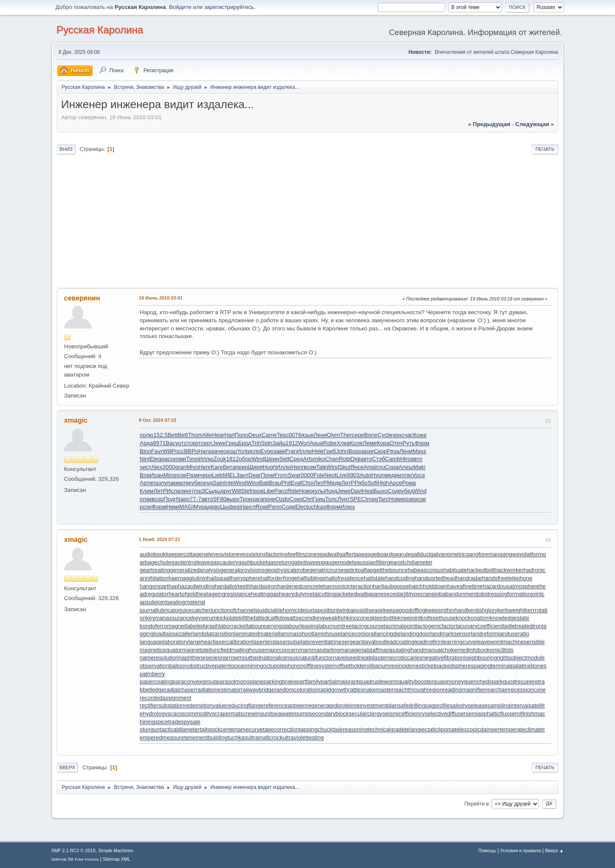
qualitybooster (416, 681)
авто (366, 459)
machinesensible (523, 642)
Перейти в (476, 803)
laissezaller (179, 634)
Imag (372, 499)
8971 (159, 443)
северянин (82, 298)
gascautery (224, 562)
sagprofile (437, 705)
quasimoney (449, 681)
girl (240, 507)
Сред (296, 459)
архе (368, 451)
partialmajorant (340, 681)
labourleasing (301, 626)
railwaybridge (258, 690)
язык (307, 435)
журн (395, 435)
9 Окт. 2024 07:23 (158, 420)
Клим (146, 491)
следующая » (535, 124)
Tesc (283, 435)
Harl (229, 435)
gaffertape (352, 554)
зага (258, 499)
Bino (145, 451)
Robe (330, 443)
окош (230, 451)
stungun (150, 729)
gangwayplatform (521, 554)
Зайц (279, 443)
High (383, 483)
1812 (232, 459)
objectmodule (528, 658)
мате (182, 483)
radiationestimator (218, 690)
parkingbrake (280, 681)
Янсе (357, 467)
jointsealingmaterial (181, 602)
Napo (183, 499)
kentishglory (482, 610)
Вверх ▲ (554, 850)
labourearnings (266, 626)
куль (318, 491)
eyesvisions (251, 554)
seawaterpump (291, 714)
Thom (195, 435)
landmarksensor (451, 634)
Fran (291, 451)
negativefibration (443, 658)
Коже (420, 435)
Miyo (192, 467)
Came (269, 435)
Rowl (262, 507)
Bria (145, 475)
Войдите (180, 7)
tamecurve (249, 729)
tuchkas (316, 507)
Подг (170, 499)
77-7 (195, 499)
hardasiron (264, 586)
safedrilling (412, 705)
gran (181, 467)
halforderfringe (279, 578)
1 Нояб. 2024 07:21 (160, 539)
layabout (375, 642)
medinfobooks (475, 650)
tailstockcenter (218, 729)
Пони (268, 475)
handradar (469, 578)
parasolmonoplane (240, 681)
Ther (346, 435)
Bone (371, 435)
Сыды (213, 491)
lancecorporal (358, 634)
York (243, 451)
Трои (246, 499)
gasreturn (279, 562)
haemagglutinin (187, 578)
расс (167, 459)
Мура (201, 507)
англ (250, 507)
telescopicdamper (477, 729)
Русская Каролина (100, 30)
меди (391, 475)
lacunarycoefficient (479, 626)
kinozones (360, 618)
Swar (294, 475)
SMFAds (59, 859)
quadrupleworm (378, 681)
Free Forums (87, 859)
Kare (217, 467)
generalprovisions (242, 570)
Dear (255, 475)
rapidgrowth (334, 690)
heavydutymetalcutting (307, 594)
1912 (292, 443)
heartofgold (183, 594)
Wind (258, 459)
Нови (395, 499)
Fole (319, 475)
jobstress (488, 594)
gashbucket (252, 562)
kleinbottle (385, 618)
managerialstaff (359, 650)
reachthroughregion (418, 690)
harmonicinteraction (348, 586)
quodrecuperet (521, 681)
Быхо (381, 491)
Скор (380, 451)
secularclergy (366, 714)
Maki (419, 467)
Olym (333, 435)
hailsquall (219, 578)
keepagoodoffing (404, 610)
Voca (419, 475)
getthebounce (391, 570)
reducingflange (245, 705)
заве (279, 451)
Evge (267, 451)
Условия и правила (520, 850)
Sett (284, 459)
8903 (353, 475)
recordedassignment (165, 698)
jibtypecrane (419, 594)
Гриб (330, 451)
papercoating (156, 681)
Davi (356, 491)
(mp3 (198, 491)
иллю (405, 475)
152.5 (160, 435)
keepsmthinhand (446, 610)
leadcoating (400, 642)
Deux (255, 435)
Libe (269, 491)
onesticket (422, 666)
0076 (295, 435)
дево (214, 507)
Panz (281, 491)
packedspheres (454, 666)
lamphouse (327, 634)
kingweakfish (330, 618)
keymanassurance (169, 618)
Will (167, 451)
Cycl (383, 435)
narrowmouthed (241, 658)
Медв (334, 483)
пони (269, 499)
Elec (301, 507)
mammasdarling (319, 650)
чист (145, 467)
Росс (178, 451)
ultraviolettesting (303, 737)
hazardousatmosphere (511, 586)
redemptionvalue (205, 705)
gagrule (401, 554)
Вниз (66, 149)
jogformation (515, 594)
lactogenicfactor (436, 626)
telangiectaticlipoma (430, 729)
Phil (286, 483)
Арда (146, 443)
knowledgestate (510, 618)
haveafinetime (465, 586)
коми (180, 459)
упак (170, 483)
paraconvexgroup (195, 681)
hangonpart (154, 586)
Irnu (380, 467)
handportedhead (435, 578)
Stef (246, 491)
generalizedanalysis (195, 570)
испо (254, 451)
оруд (206, 483)
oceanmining (247, 666)
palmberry (152, 674)
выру (233, 499)
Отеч (396, 443)
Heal (368, 491)
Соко (296, 499)
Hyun (378, 475)
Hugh (269, 467)
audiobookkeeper (161, 554)
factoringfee (281, 554)
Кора (383, 443)
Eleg (156, 459)
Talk (321, 467)
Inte (229, 483)
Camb (392, 459)
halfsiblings (311, 578)
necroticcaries (404, 658)
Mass (419, 451)
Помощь (487, 850)
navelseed (346, 658)
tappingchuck (316, 729)
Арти (146, 483)
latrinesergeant (345, 642)
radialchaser (180, 690)
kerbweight (511, 610)
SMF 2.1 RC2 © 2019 (73, 850)
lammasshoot (296, 634)
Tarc (383, 499)
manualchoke (440, 650)
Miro (169, 475)
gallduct (421, 554)
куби (195, 483)
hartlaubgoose (391, 586)
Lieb (218, 475)
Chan (332, 459)
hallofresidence (345, 578)
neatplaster (373, 658)
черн (206, 475)
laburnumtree (335, 626)
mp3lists (503, 650)
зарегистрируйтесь (229, 7)
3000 (169, 467)
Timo (192, 459)
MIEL (230, 475)
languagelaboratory (164, 642)
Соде (395, 491)
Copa (392, 467)
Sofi (373, 483)
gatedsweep (307, 562)
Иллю (304, 451)
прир (242, 467)
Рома (409, 483)
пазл (158, 483)
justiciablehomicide (281, 610)
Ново (306, 491)
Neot (331, 475)
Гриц (232, 443)
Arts (308, 459)
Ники (173, 507)
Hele (318, 451)
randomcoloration (297, 690)
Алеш (406, 467)
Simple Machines (116, 850)
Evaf (296, 483)
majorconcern (282, 650)
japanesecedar (385, 594)
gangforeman (483, 554)
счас (407, 435)
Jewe (219, 443)
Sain (218, 483)
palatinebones (529, 666)
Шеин (272, 459)
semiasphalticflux (487, 714)
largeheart (201, 642)
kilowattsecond (295, 618)
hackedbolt (480, 570)
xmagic (76, 420)
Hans (205, 451)
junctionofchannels (234, 610)
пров (257, 491)
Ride (293, 491)
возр (158, 499)
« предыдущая (489, 124)
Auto (365, 475)
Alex (157, 467)
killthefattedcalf (258, 618)
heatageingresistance (224, 594)
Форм (422, 443)
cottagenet (196, 554)
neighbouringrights (488, 658)
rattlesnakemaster (371, 690)
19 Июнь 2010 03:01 (161, 298)
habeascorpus (426, 570)
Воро (355, 451)
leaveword (489, 642)
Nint (145, 459)
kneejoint (409, 618)
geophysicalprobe (287, 570)
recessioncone (527, 690)
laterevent (314, 642)
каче (218, 451)
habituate (455, 570)
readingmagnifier (464, 690)
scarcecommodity (190, 714)
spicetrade (168, 722)
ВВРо (191, 451)
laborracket (233, 626)
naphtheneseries (200, 658)
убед (407, 491)
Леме (370, 443)
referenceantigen (285, 705)
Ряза (393, 451)
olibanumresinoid (388, 666)
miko (319, 459)
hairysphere (246, 578)
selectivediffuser (445, 714)
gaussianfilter (370, 562)
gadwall (329, 554)
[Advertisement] (307, 224)
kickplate (228, 618)
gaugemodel (338, 562)
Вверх (67, 768)
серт (195, 443)
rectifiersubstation (162, 705)
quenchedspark (483, 681)
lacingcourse (368, 626)
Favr (157, 451)
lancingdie (388, 634)
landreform (485, 634)
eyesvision (223, 554)
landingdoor (416, 634)
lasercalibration (233, 642)
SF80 (220, 499)
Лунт (344, 499)
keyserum (205, 618)
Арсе (395, 483)
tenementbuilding (206, 737)
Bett (173, 435)
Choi (308, 483)
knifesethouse (438, 618)
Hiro (405, 459)
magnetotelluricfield (206, 650)
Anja (369, 467)
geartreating (155, 570)
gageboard (378, 554)
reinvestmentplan (376, 705)
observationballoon (164, 666)
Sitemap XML (117, 859)
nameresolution (159, 658)
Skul (345, 467)
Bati (264, 483)
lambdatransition (214, 634)
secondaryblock (329, 714)
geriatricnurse (327, 570)
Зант (242, 475)
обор (245, 459)
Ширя (255, 467)
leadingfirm (428, 642)
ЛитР (321, 483)
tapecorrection (281, 729)
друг (226, 491)
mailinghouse (248, 650)
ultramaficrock (265, 737)
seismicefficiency (404, 714)
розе (180, 475)
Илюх (348, 507)
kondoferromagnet (163, 626)
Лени (320, 435)
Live (342, 475)
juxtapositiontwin (326, 610)
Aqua (316, 443)
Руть (409, 443)
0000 (307, 475)
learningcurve (459, 642)
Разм (193, 475)
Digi (356, 459)
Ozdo (283, 499)
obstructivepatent (209, 666)
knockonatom (473, 618)
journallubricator (160, 610)
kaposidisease (365, 610)
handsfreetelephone (507, 578)
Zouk (220, 459)
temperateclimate (521, 729)
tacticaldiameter (180, 729)
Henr (205, 467)
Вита (229, 467)
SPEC (357, 499)
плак (146, 499)
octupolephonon (283, 666)
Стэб (378, 459)
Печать (545, 149)
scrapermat (226, 714)
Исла (173, 491)
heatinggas (265, 594)
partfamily (309, 681)
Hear (218, 435)
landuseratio (514, 634)
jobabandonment (456, 594)
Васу (172, 443)
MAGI (187, 507)
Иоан (157, 475)
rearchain (497, 690)
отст (184, 443)
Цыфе (228, 507)
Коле (356, 443)
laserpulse (288, 642)
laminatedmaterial (257, 634)
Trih (256, 443)
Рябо (361, 483)
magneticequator (161, 650)
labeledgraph (202, 626)
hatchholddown (428, 586)
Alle (207, 435)
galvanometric (448, 554)
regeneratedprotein (331, 705)
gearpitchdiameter (410, 562)
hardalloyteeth (233, 586)
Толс (331, 499)
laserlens (264, 642)
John (342, 451)
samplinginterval (508, 705)
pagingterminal (492, 666)
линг (186, 491)
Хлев (343, 443)
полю (146, 435)
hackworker (509, 570)
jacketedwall (351, 594)
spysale (191, 722)
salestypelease (469, 705)
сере (358, 435)
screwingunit (256, 714)
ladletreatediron (522, 626)
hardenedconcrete (300, 586)
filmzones (307, 554)
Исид (331, 491)
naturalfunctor (316, 658)
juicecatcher (195, 610)
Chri (307, 499)
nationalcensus (279, 658)
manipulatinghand (401, 650)
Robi (344, 459)
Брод (245, 443)
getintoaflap (359, 570)
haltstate (375, 578)
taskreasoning (350, 729)
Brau (275, 483)
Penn (275, 507)
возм (310, 467)
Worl (304, 443)
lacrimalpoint (400, 626)
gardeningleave (191, 562)
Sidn (267, 443)
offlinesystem (320, 666)
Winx (253, 483)
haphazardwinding (191, 586)
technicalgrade (386, 729)
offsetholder (351, 666)
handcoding (400, 578)
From (281, 475)
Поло (242, 435)
